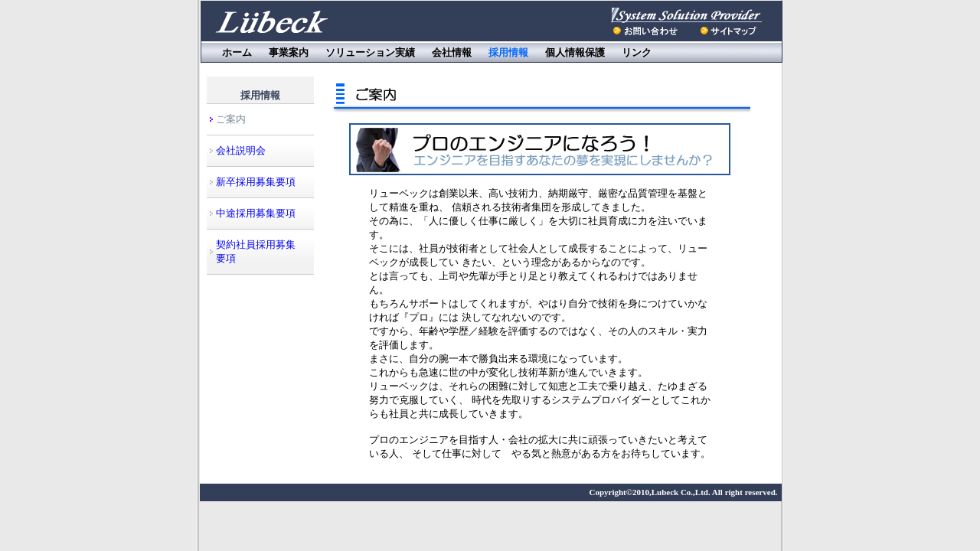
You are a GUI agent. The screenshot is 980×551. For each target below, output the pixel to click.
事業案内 (289, 52)
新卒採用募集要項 (256, 182)
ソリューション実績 (370, 52)
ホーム (237, 52)
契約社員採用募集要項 (256, 251)
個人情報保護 (575, 52)
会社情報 (452, 52)
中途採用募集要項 (256, 213)
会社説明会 (241, 150)
